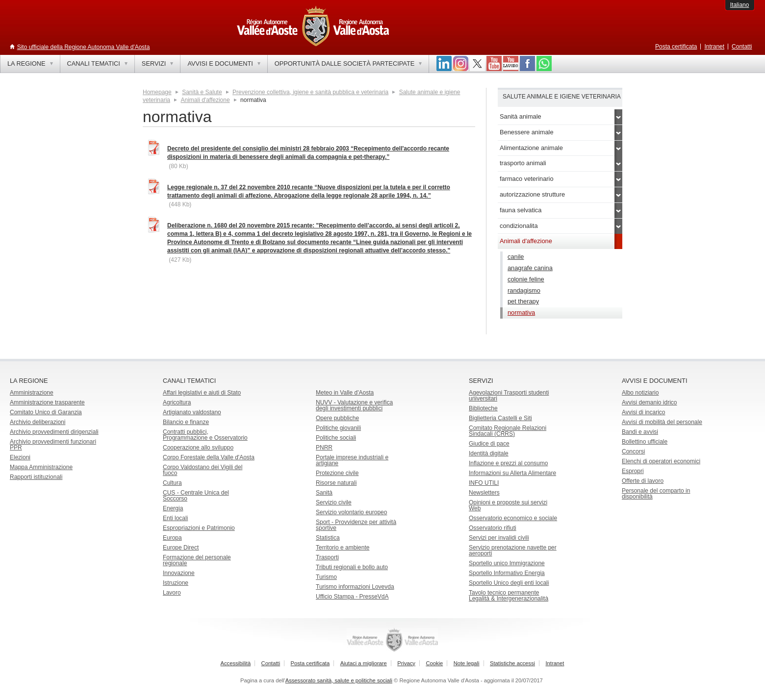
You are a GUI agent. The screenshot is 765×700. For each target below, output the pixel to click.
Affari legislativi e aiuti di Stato (202, 393)
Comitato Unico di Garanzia (46, 412)
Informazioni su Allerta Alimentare (512, 473)
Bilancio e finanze (186, 422)
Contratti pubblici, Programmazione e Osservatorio (205, 435)
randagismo (524, 290)
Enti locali (175, 518)
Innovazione (179, 573)
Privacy (406, 663)
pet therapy (523, 301)
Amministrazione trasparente (47, 402)
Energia (173, 508)
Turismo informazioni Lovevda (355, 587)
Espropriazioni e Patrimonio (199, 528)
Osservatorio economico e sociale (513, 518)
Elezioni (20, 457)
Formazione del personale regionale (197, 560)
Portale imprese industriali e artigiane (352, 460)
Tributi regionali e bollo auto (352, 567)
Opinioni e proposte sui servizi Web (508, 505)
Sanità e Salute (202, 92)
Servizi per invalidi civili (499, 538)
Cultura (172, 483)
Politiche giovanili (338, 428)
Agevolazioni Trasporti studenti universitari (509, 396)
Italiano (740, 5)
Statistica (328, 538)
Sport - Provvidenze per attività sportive (356, 525)
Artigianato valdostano (192, 412)
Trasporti (327, 557)
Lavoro (172, 593)
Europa (172, 538)
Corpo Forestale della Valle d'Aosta (209, 457)
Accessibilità (236, 663)
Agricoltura (177, 402)
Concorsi (633, 451)
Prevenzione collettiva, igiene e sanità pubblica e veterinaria (310, 92)
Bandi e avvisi (640, 432)
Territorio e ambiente (343, 548)
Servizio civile (334, 502)
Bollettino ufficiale (645, 442)
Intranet (714, 47)
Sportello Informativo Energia (507, 573)
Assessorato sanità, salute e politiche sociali (339, 680)
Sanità (324, 493)
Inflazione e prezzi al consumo (508, 463)
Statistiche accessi (512, 663)
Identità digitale (489, 453)
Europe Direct (181, 548)
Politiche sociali (336, 438)
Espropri (633, 471)
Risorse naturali (336, 483)
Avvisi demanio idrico (650, 402)
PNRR (324, 448)
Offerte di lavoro (643, 481)
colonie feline (526, 279)
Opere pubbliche (337, 418)
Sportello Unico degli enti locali (509, 583)
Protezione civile (337, 473)
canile (516, 257)
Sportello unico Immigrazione (507, 563)
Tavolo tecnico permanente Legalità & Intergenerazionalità (509, 596)
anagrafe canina (530, 268)
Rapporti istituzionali (36, 477)
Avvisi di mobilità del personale (662, 422)
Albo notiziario (640, 393)
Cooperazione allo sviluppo (198, 448)
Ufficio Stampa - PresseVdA (352, 597)
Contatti (742, 47)
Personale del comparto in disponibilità (656, 494)
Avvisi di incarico (643, 412)
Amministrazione (32, 393)
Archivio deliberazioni (38, 422)
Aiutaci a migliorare (364, 663)
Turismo (326, 577)
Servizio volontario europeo (351, 512)
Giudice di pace (489, 444)
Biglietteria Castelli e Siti (500, 418)
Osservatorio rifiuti (493, 528)
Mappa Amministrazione (41, 467)
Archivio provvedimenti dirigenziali (54, 432)
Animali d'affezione (205, 100)
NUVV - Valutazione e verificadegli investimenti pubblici (354, 405)
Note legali (467, 663)
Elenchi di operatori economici (661, 461)
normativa (521, 312)
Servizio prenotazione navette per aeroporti (513, 550)
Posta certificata (676, 47)
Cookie (434, 663)
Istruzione (176, 583)
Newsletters (484, 493)
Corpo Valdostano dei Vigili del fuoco (203, 470)
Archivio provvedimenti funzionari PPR (53, 445)
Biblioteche (483, 408)
